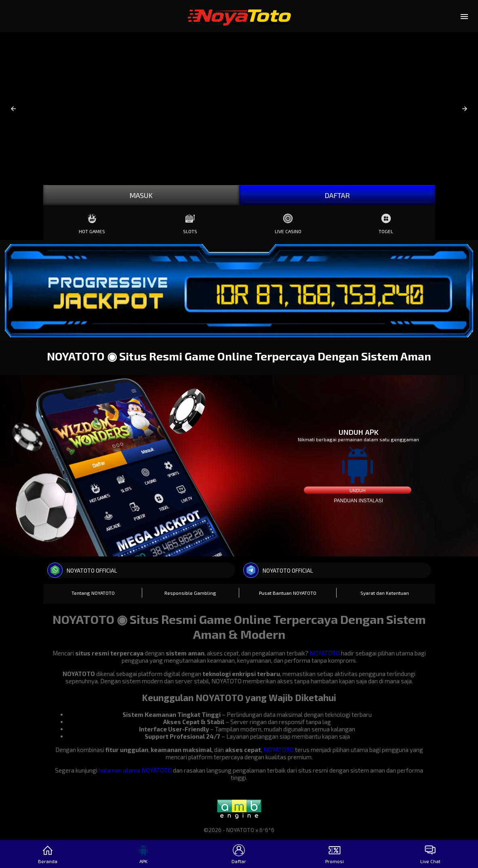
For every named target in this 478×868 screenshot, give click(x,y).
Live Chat (430, 854)
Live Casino (288, 222)
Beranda (48, 854)
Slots (190, 222)
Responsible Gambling (190, 593)
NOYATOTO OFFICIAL (82, 570)
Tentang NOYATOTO (93, 593)
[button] (13, 109)
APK (143, 854)
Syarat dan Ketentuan (385, 593)
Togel (386, 222)
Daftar (239, 854)
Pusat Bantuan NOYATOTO (288, 593)
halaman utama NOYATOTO (135, 770)
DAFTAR (337, 195)
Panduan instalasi (358, 501)
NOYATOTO (325, 653)
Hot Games (92, 222)
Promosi (335, 854)
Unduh (358, 490)
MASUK (141, 195)
